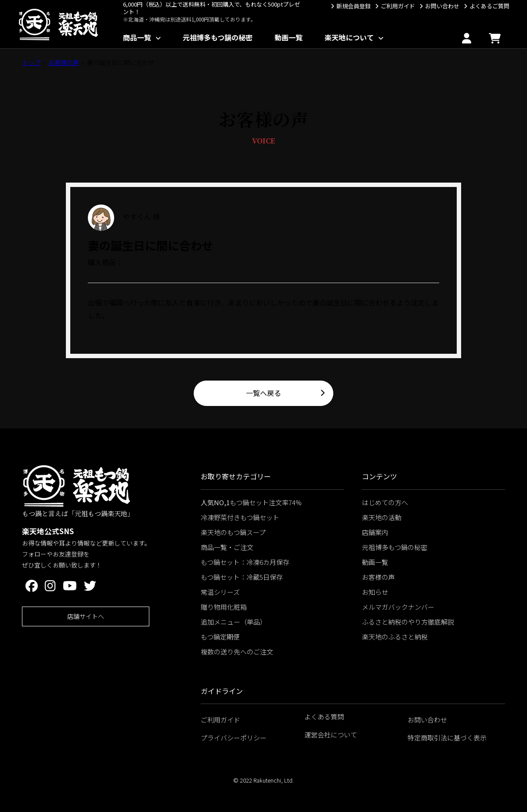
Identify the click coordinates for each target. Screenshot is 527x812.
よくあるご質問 (489, 6)
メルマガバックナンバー (398, 607)
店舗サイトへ (86, 616)
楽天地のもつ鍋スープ (233, 532)
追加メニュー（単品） (234, 622)
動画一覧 (289, 37)
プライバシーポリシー (234, 738)
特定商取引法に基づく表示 (447, 738)
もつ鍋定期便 (220, 637)
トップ (31, 62)
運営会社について (331, 735)
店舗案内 (375, 532)
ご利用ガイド (398, 6)
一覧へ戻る (263, 393)
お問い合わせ (442, 6)
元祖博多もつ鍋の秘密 (218, 37)
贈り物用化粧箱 (224, 607)
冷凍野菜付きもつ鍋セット (240, 517)
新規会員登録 (354, 6)
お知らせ (375, 592)
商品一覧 (137, 37)
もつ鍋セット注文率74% (251, 502)
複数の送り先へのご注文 (237, 652)
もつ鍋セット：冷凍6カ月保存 (245, 562)
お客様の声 (64, 62)
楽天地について (349, 37)
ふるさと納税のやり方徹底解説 (408, 622)
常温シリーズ (220, 592)
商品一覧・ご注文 (227, 547)
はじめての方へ (385, 502)
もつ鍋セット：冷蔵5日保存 (242, 577)
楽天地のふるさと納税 (395, 637)
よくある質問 (324, 717)
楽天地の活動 (382, 517)
